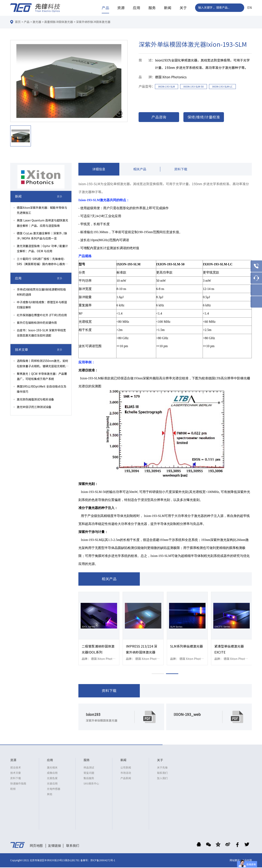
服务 (152, 8)
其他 (50, 795)
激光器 (37, 22)
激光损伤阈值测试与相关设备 (35, 399)
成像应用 (52, 774)
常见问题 (89, 774)
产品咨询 (159, 117)
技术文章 (16, 774)
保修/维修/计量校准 (204, 117)
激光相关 (52, 768)
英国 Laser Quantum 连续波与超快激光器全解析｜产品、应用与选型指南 (42, 223)
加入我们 (162, 779)
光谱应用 (52, 784)
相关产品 (140, 169)
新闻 (168, 8)
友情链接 (54, 846)
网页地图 (36, 846)
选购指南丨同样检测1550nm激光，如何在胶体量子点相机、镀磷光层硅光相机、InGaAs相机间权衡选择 (43, 364)
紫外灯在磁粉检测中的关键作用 (37, 323)
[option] (69, 81)
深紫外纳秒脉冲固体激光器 (93, 22)
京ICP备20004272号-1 (103, 861)
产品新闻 (126, 779)
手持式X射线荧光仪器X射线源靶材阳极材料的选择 (41, 292)
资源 (121, 8)
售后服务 (89, 779)
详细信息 (99, 169)
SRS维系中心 (91, 784)
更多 (60, 197)
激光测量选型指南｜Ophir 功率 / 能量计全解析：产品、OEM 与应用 (42, 249)
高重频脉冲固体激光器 (59, 22)
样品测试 (89, 768)
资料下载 (181, 169)
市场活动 (126, 774)
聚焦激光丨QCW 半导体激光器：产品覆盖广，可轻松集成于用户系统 (42, 376)
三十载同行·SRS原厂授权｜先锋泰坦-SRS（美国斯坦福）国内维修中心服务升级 (42, 262)
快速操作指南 (18, 784)
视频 (13, 790)
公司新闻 (126, 768)
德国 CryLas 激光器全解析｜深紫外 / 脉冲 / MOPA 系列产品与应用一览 (42, 236)
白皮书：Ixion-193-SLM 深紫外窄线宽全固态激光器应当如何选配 (41, 333)
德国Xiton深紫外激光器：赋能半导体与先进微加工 (42, 210)
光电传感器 (54, 790)
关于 (183, 8)
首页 (18, 22)
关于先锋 (162, 768)
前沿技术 (16, 768)
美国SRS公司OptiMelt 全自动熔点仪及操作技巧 (42, 389)
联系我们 (162, 774)
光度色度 (52, 779)
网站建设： (236, 861)
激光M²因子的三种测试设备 (34, 407)
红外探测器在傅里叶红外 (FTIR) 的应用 (42, 315)
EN (250, 8)
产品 (105, 8)
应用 (137, 8)
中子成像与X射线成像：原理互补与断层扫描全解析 (42, 305)
